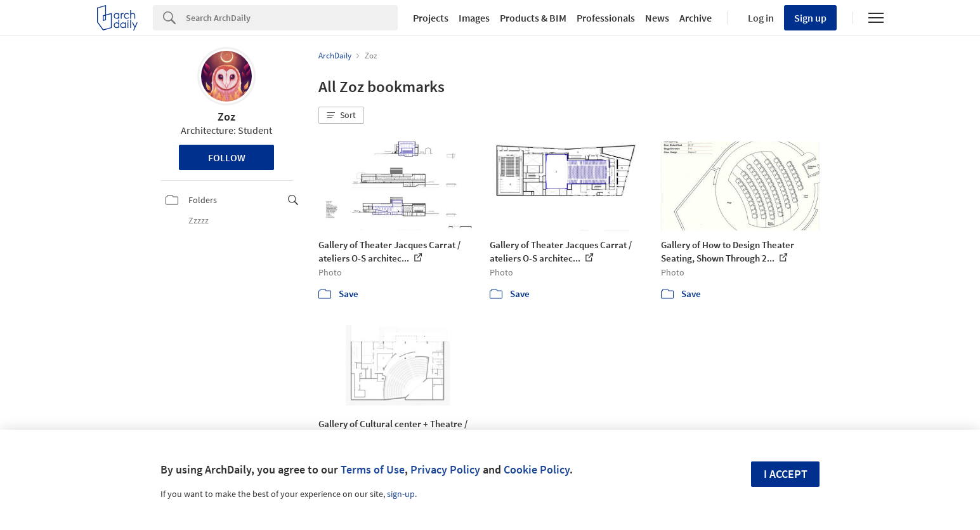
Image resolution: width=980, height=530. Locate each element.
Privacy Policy (445, 469)
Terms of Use (373, 469)
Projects (431, 18)
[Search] (292, 18)
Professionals (606, 18)
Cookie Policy (537, 469)
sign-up (401, 494)
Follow (227, 157)
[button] (341, 116)
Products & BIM (533, 18)
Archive (696, 18)
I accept (786, 474)
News (657, 18)
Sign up (810, 18)
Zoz (226, 116)
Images (474, 18)
